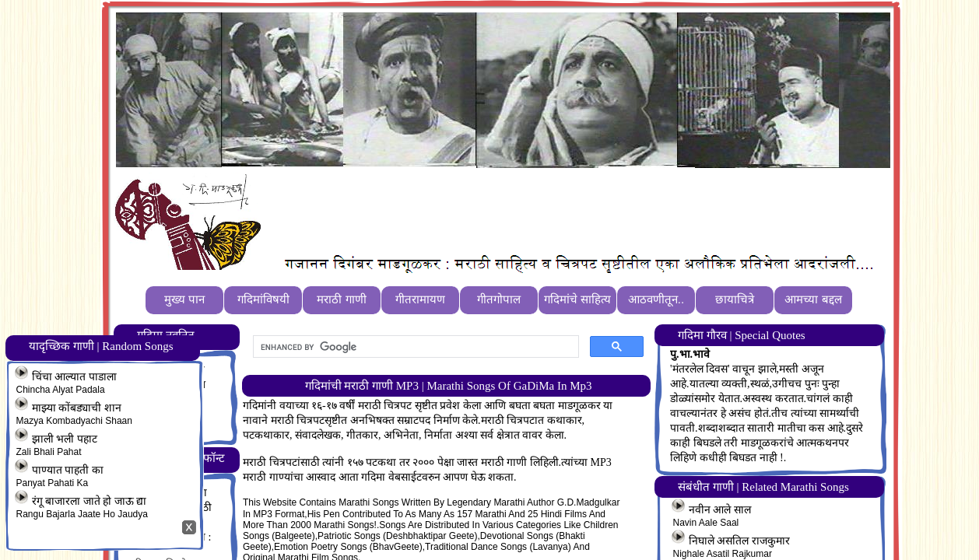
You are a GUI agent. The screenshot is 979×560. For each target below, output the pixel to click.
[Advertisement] (551, 211)
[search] (414, 347)
